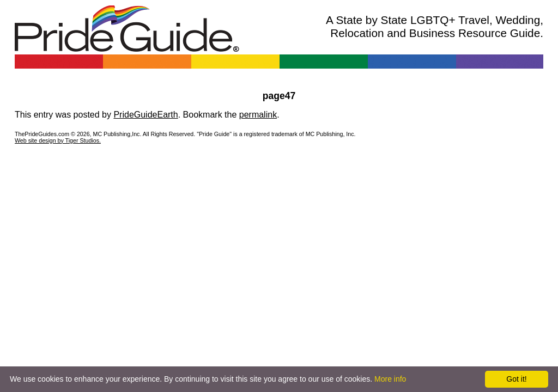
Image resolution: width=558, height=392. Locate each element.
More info (390, 379)
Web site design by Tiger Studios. (58, 140)
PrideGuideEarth (145, 115)
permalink (258, 115)
